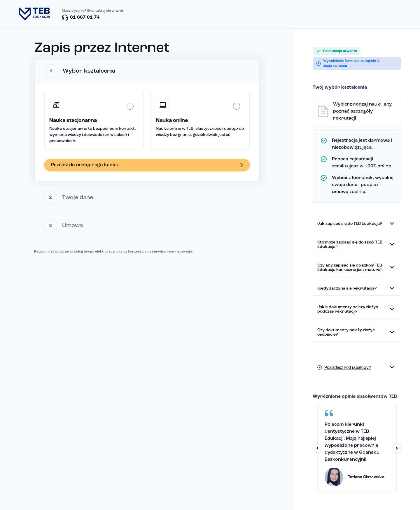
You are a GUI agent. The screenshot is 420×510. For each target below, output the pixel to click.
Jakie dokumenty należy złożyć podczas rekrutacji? (348, 309)
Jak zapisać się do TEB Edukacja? (350, 224)
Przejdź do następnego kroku (85, 165)
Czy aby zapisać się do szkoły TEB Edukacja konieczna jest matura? (350, 268)
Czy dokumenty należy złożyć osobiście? (346, 332)
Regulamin (43, 252)
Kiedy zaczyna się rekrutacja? (347, 289)
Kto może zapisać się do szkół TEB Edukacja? (350, 245)
